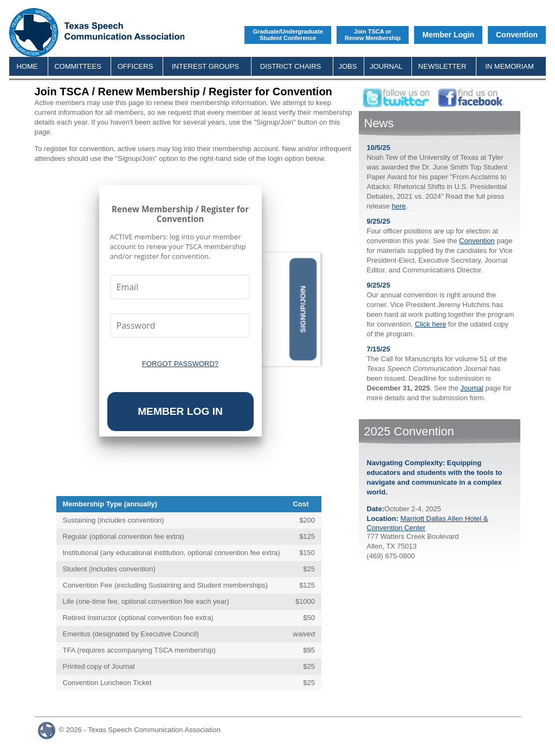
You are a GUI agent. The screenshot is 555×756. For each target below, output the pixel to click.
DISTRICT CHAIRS (291, 66)
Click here (430, 324)
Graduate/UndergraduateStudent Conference (288, 35)
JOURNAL (386, 66)
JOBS (348, 66)
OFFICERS (135, 66)
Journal (472, 388)
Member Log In (180, 411)
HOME (27, 66)
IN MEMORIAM (509, 66)
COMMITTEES (78, 66)
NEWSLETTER (443, 66)
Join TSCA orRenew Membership (373, 35)
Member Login (448, 35)
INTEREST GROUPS (205, 66)
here (399, 206)
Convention (517, 35)
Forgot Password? (180, 364)
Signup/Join (303, 309)
